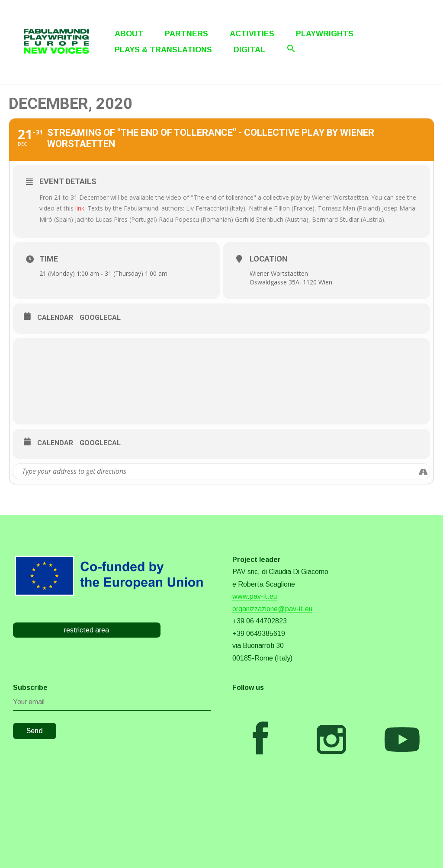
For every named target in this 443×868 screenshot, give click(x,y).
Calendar (55, 318)
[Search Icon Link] (291, 48)
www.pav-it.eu (255, 596)
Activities (252, 34)
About (129, 34)
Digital (249, 50)
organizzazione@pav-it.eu (272, 609)
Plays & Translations (163, 50)
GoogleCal (100, 318)
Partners (186, 34)
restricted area (87, 630)
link (80, 208)
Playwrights (325, 34)
